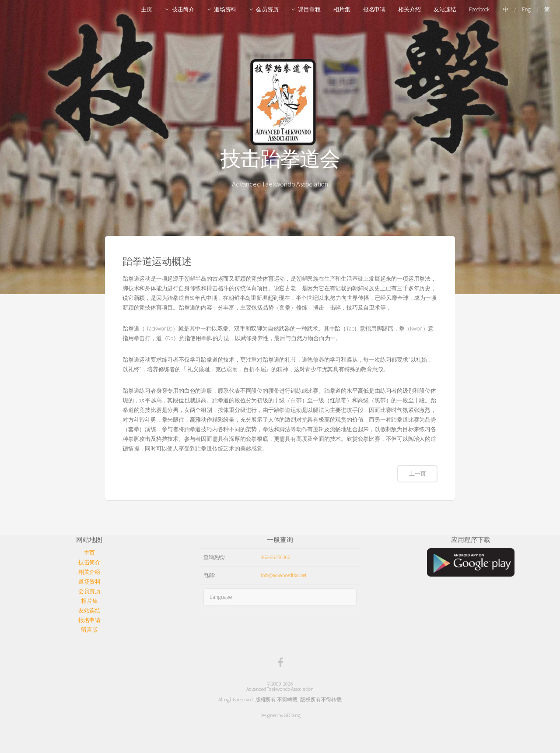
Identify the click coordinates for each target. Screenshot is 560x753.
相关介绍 (409, 9)
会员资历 (267, 9)
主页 (147, 9)
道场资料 (225, 9)
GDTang (292, 715)
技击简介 (183, 9)
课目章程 (309, 9)
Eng (526, 9)
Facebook (479, 9)
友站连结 (445, 9)
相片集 (342, 9)
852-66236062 (276, 557)
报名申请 (374, 9)
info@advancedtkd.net (284, 575)
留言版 (89, 630)
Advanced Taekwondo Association (280, 689)
